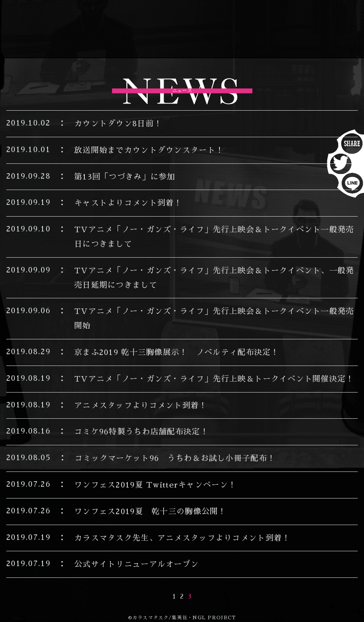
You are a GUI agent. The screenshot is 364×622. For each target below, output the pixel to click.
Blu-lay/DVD (74, 44)
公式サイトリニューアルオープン (136, 564)
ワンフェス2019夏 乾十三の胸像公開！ (150, 511)
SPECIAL (300, 44)
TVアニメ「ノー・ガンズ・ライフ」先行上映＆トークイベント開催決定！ (214, 379)
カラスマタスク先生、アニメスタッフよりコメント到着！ (182, 538)
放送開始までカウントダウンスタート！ (149, 150)
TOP (51, 15)
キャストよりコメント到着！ (128, 203)
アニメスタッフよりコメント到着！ (141, 405)
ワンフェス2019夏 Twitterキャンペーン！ (155, 485)
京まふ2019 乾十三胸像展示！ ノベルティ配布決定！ (177, 352)
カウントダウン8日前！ (118, 124)
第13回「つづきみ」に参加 (125, 177)
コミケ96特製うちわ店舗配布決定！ (141, 432)
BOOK (139, 44)
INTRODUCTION (226, 15)
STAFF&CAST (84, 30)
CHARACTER (173, 30)
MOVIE (243, 44)
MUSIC (300, 30)
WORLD (247, 30)
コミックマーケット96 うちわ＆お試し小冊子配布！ (179, 458)
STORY (306, 15)
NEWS (93, 15)
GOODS (190, 44)
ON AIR (144, 15)
